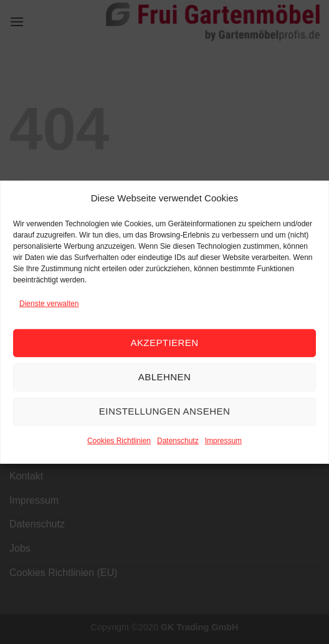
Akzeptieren (164, 343)
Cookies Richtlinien (119, 441)
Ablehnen (164, 377)
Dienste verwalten (49, 303)
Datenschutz (178, 441)
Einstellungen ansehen (164, 411)
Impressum (223, 441)
